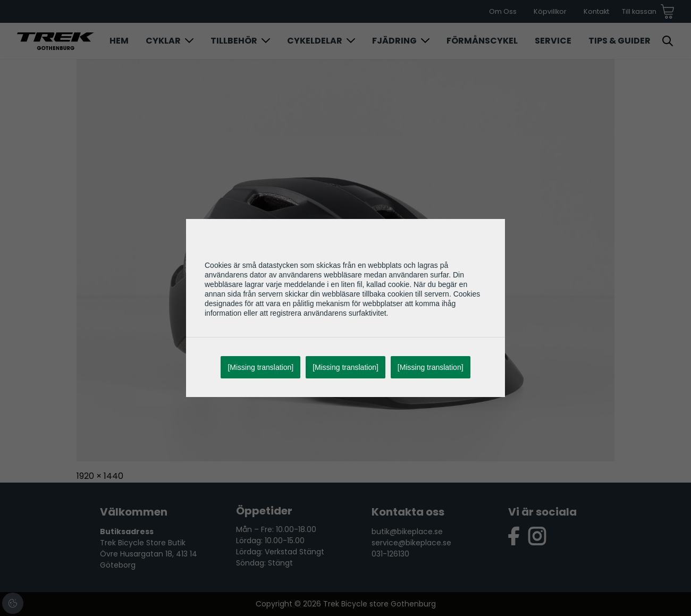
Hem (119, 41)
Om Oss (503, 11)
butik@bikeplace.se (407, 531)
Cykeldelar (315, 41)
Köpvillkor (550, 11)
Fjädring (394, 41)
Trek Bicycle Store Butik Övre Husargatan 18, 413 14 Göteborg (149, 554)
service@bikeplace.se (411, 543)
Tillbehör (234, 41)
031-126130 (390, 554)
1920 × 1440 (100, 476)
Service (553, 41)
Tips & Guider (620, 41)
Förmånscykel (482, 41)
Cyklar (163, 41)
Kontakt (596, 11)
